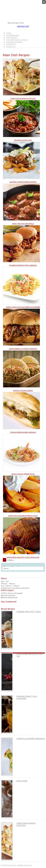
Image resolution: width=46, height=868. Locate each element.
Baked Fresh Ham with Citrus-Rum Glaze (23, 557)
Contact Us (11, 46)
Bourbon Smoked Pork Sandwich (23, 265)
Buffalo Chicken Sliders (23, 391)
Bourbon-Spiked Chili (23, 140)
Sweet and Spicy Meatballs (23, 224)
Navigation (23, 26)
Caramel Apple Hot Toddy (29, 612)
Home (9, 33)
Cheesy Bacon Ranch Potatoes (23, 98)
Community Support (14, 42)
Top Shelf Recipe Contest (17, 40)
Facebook (35, 23)
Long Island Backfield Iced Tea (29, 655)
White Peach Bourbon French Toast (23, 516)
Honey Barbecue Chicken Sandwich (23, 349)
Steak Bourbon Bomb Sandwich (23, 432)
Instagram (43, 23)
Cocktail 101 (11, 44)
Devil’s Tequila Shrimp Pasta (23, 474)
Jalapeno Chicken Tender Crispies (23, 182)
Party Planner (12, 37)
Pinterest (41, 23)
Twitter (38, 23)
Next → (12, 560)
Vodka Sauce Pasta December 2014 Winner (23, 307)
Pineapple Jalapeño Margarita (31, 739)
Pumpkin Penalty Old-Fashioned (27, 697)
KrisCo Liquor (23, 12)
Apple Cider (22, 781)
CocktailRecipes (13, 35)
